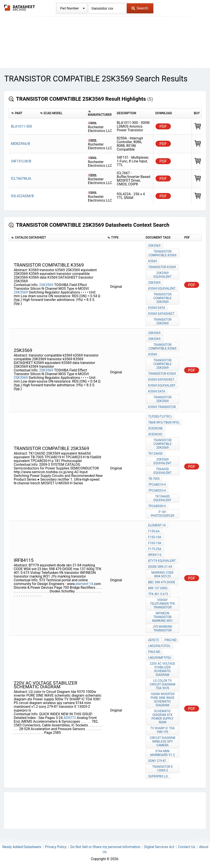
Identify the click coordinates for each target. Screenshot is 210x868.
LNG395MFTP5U (160, 658)
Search (140, 8)
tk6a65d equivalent (163, 471)
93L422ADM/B (22, 196)
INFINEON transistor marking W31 (163, 617)
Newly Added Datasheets (22, 847)
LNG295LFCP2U (159, 646)
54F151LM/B (21, 161)
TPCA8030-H (157, 506)
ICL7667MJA (21, 178)
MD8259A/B (20, 144)
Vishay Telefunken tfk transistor (162, 604)
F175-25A (155, 549)
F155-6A (154, 531)
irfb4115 (155, 555)
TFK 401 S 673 (158, 594)
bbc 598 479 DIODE (162, 582)
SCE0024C (155, 434)
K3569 (152, 261)
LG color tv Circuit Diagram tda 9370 (162, 684)
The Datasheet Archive (20, 8)
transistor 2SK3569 (162, 321)
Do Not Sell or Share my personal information (105, 847)
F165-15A (155, 543)
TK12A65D (155, 453)
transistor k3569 (162, 267)
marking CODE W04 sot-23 (163, 574)
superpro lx (158, 776)
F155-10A (155, 537)
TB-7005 (154, 479)
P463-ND (154, 652)
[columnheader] (23, 113)
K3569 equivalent (162, 288)
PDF (163, 126)
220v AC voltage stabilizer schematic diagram (163, 669)
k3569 (152, 354)
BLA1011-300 (22, 126)
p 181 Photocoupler (162, 514)
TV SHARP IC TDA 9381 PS (163, 730)
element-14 (84, 584)
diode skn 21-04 (160, 567)
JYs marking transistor (163, 628)
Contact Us (187, 847)
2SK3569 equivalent (163, 275)
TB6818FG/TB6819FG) (164, 422)
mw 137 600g (158, 588)
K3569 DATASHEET (161, 314)
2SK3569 (46, 285)
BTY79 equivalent (162, 561)
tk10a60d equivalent (163, 498)
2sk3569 (154, 339)
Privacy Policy (56, 847)
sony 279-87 (157, 761)
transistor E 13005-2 (162, 769)
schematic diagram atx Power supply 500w (163, 717)
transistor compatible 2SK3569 (163, 298)
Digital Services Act (159, 847)
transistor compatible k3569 (162, 253)
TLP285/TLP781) (160, 416)
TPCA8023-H (157, 490)
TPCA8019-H (157, 485)
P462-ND (171, 640)
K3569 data (157, 308)
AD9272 (70, 718)
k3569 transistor (162, 407)
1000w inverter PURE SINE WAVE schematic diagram (162, 700)
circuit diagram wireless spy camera (162, 741)
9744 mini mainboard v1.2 (163, 753)
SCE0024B (155, 428)
